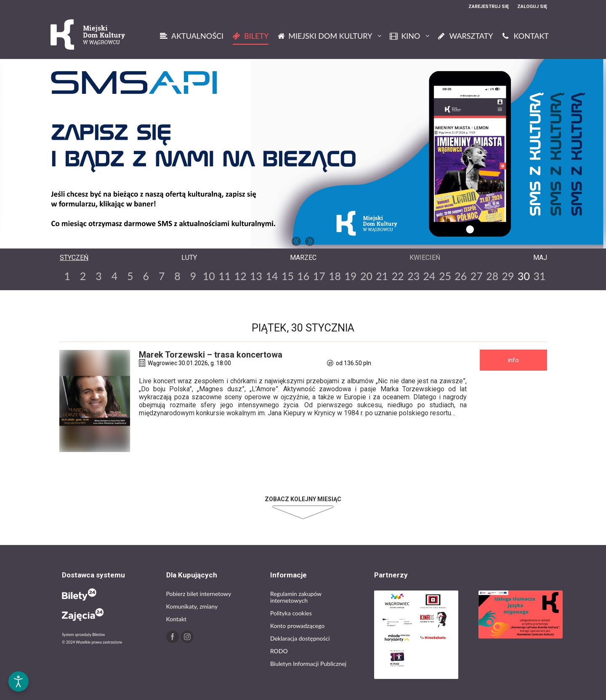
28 (492, 276)
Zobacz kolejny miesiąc (303, 499)
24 (429, 276)
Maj (540, 258)
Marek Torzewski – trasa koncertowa (211, 355)
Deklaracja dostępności (300, 638)
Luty (189, 258)
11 (225, 276)
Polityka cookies (291, 613)
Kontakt (177, 619)
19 (351, 276)
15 (288, 276)
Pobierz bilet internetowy (199, 594)
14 (272, 276)
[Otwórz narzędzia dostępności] (19, 681)
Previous (296, 241)
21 (382, 276)
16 (303, 276)
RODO (279, 651)
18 (335, 276)
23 (413, 276)
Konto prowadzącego (297, 626)
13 (256, 276)
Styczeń (74, 258)
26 (461, 276)
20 (366, 276)
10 (209, 276)
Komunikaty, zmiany (192, 606)
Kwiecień (425, 258)
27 (477, 276)
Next (310, 241)
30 (524, 276)
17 (319, 276)
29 (508, 276)
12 (241, 276)
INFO (513, 360)
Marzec (303, 258)
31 (539, 276)
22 (398, 276)
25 (445, 276)
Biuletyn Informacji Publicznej (308, 664)
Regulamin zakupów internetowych (296, 597)
